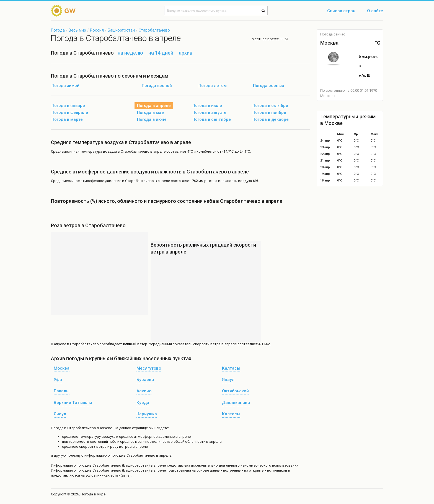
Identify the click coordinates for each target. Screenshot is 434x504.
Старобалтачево (154, 30)
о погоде (82, 465)
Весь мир (77, 30)
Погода (58, 30)
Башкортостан (121, 30)
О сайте (375, 11)
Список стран (341, 11)
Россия (97, 30)
